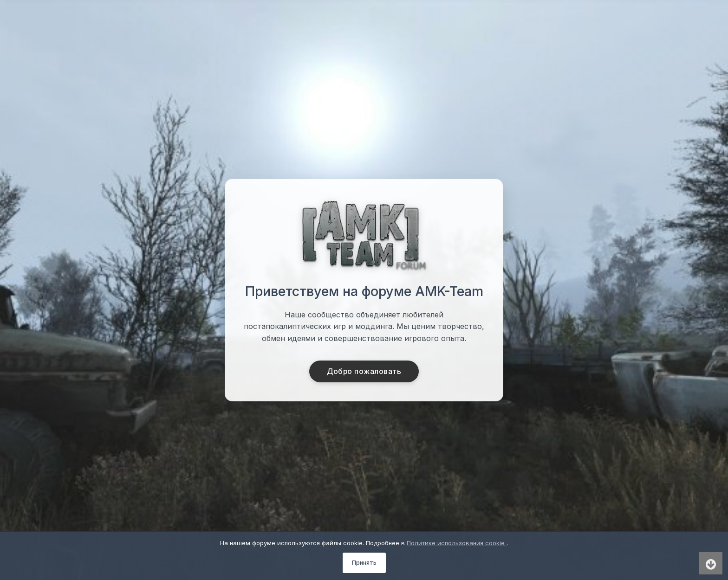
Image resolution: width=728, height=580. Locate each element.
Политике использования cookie (457, 543)
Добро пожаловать (364, 372)
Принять (364, 563)
